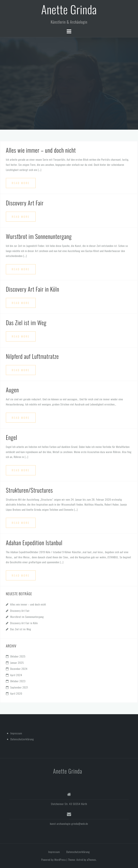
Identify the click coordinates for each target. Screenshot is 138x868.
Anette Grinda (69, 9)
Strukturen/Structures (29, 490)
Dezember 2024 (19, 669)
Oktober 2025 (18, 656)
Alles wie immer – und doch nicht (41, 150)
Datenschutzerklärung (22, 739)
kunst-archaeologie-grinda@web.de (69, 824)
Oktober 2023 (18, 681)
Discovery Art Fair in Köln (33, 289)
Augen (12, 390)
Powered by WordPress (54, 860)
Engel (12, 437)
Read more (21, 183)
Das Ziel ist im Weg (26, 323)
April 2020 (16, 693)
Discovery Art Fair (25, 203)
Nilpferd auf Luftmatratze (32, 356)
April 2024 (16, 675)
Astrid (80, 860)
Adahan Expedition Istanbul (34, 543)
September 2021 (19, 687)
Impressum (16, 733)
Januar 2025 (17, 663)
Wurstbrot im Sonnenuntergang (39, 236)
